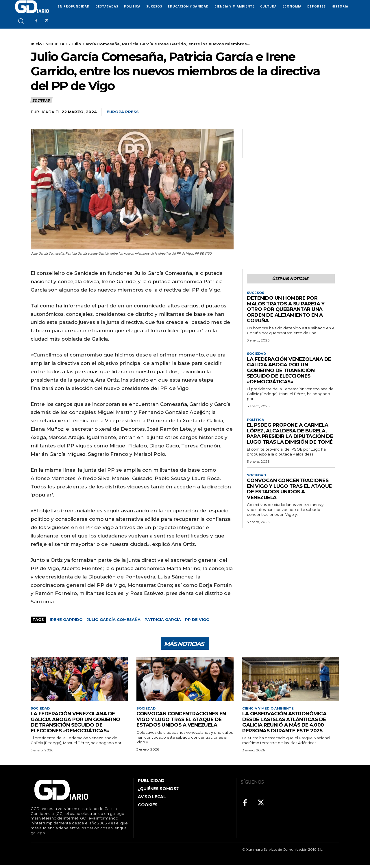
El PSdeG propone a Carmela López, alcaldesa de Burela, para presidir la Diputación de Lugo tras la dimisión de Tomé (290, 436)
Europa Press (123, 112)
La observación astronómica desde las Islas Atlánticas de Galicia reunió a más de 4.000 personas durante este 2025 (284, 725)
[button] (21, 21)
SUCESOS (256, 294)
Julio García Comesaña (114, 619)
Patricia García (163, 619)
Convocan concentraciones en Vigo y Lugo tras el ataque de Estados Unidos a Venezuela (289, 492)
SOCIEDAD (57, 44)
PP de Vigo (197, 619)
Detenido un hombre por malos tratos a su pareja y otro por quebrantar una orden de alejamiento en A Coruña (286, 311)
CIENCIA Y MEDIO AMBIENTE (269, 711)
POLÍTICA (256, 422)
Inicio (36, 44)
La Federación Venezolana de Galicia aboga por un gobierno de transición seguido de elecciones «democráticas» (289, 372)
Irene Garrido (66, 619)
